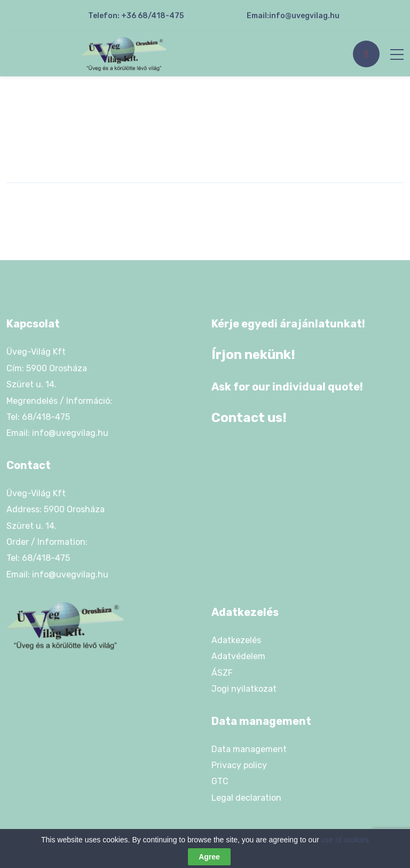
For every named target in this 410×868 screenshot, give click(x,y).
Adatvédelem (238, 656)
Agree (209, 857)
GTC (220, 781)
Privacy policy (239, 765)
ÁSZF (222, 673)
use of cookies (345, 840)
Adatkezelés (236, 640)
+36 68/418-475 (152, 16)
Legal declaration (246, 798)
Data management (249, 749)
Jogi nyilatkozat (244, 689)
